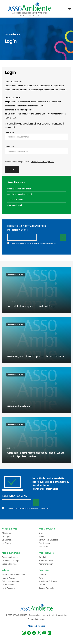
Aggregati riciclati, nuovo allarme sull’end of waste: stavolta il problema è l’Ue (35, 455)
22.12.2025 (11, 402)
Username (9, 132)
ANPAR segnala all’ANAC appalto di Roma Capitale (35, 356)
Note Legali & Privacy (48, 581)
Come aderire (8, 585)
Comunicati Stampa (11, 561)
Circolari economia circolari (20, 194)
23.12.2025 (11, 302)
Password (9, 147)
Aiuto (41, 578)
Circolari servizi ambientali (19, 189)
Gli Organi (6, 537)
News (41, 533)
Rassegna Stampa (16, 275)
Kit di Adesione (9, 588)
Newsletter (43, 547)
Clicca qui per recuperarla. (42, 162)
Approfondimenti (15, 205)
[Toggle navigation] (70, 9)
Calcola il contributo (11, 581)
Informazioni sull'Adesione (14, 575)
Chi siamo (6, 533)
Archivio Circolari (15, 200)
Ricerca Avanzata (46, 588)
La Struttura (7, 540)
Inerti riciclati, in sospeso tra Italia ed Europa (31, 306)
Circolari (42, 557)
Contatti (42, 575)
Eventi (41, 537)
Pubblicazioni (44, 543)
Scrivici (42, 585)
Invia (12, 169)
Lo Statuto (7, 543)
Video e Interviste (10, 564)
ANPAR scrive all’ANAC (19, 406)
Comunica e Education (48, 540)
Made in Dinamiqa (37, 626)
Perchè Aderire (9, 578)
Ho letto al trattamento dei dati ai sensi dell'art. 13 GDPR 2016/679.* (34, 243)
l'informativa (19, 243)
